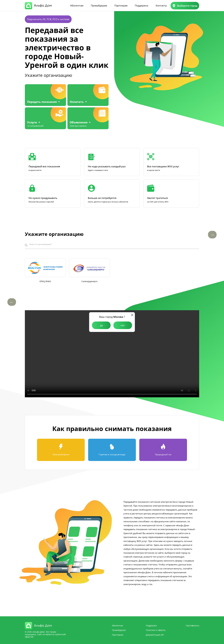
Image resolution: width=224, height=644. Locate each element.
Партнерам (121, 5)
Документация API (155, 635)
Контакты (161, 5)
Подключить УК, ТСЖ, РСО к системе (48, 19)
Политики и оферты (156, 630)
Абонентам (77, 5)
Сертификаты (192, 626)
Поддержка (141, 5)
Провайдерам (99, 5)
